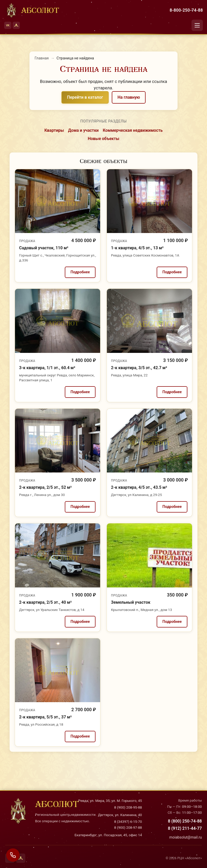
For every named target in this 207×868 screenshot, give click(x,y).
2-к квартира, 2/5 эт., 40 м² (45, 602)
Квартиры (54, 130)
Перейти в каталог (85, 97)
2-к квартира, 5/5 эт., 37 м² (45, 717)
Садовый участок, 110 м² (44, 248)
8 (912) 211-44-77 (185, 828)
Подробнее (80, 272)
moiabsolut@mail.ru (186, 837)
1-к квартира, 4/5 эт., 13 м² (137, 248)
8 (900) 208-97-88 (128, 827)
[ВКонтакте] (8, 25)
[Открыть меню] (197, 25)
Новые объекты (104, 139)
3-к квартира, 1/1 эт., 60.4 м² (47, 368)
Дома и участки (83, 130)
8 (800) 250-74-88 (185, 821)
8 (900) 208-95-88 (128, 807)
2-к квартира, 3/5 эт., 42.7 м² (139, 368)
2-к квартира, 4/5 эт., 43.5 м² (139, 487)
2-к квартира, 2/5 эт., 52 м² (45, 487)
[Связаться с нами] (13, 855)
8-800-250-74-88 (186, 10)
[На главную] (32, 10)
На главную (129, 97)
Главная (42, 58)
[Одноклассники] (16, 25)
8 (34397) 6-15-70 (128, 822)
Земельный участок (131, 602)
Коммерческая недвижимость (133, 130)
